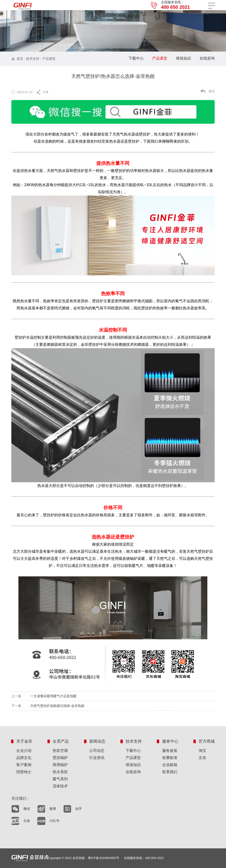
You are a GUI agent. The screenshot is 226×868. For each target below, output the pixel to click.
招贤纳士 (24, 772)
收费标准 (170, 758)
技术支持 (33, 59)
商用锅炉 (60, 765)
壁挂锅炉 (60, 758)
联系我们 (170, 772)
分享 (46, 92)
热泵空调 (60, 751)
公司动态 (97, 751)
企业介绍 (24, 751)
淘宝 (202, 751)
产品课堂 (49, 59)
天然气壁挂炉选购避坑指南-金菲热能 (57, 706)
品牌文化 (24, 758)
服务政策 (170, 751)
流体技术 (60, 786)
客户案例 (24, 765)
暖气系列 (60, 779)
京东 (202, 758)
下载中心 (136, 58)
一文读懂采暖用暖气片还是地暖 (53, 696)
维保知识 (183, 58)
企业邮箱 (170, 765)
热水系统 (60, 772)
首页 (20, 59)
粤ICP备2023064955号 (104, 858)
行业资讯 (97, 758)
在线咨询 (207, 58)
